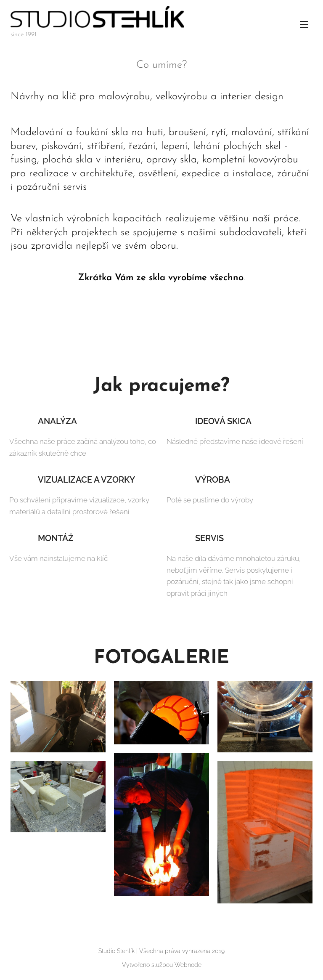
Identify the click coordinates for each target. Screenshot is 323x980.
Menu (304, 24)
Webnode (188, 965)
